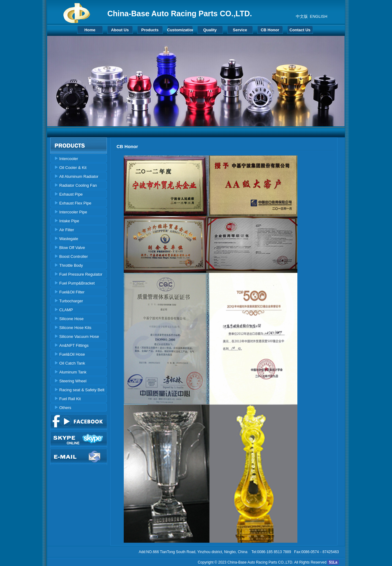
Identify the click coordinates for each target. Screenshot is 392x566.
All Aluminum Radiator (79, 176)
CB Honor (270, 30)
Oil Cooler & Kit (73, 168)
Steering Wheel (73, 381)
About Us (120, 30)
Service (240, 30)
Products (150, 30)
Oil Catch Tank (72, 363)
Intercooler (69, 159)
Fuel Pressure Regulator (81, 274)
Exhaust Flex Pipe (75, 203)
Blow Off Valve (72, 248)
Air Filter (67, 230)
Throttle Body (71, 265)
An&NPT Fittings (74, 345)
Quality (210, 30)
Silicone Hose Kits (75, 328)
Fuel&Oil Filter (72, 292)
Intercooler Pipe (73, 212)
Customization (180, 30)
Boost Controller (74, 256)
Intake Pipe (69, 221)
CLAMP (66, 310)
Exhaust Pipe (71, 194)
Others (65, 408)
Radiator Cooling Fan (78, 185)
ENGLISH (319, 16)
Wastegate (69, 239)
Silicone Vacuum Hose (79, 337)
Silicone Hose (72, 319)
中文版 (302, 16)
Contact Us (300, 30)
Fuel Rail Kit (70, 399)
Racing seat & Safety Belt (82, 390)
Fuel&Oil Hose (72, 354)
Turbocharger (71, 301)
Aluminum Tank (73, 372)
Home (90, 30)
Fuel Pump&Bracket (77, 283)
